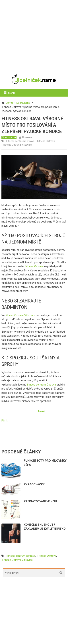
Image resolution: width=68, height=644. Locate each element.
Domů (9, 103)
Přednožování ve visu (40, 501)
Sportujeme (23, 103)
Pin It (4, 421)
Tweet (41, 411)
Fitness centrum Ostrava (20, 141)
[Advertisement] (34, 35)
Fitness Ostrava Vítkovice (17, 145)
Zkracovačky (34, 484)
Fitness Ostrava (46, 141)
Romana (27, 137)
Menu (11, 93)
